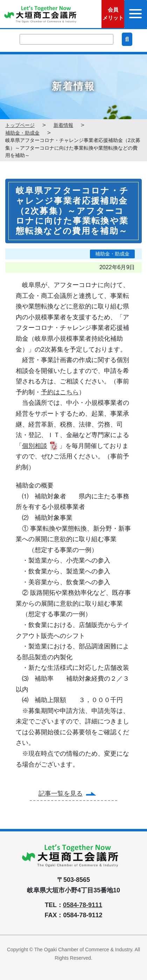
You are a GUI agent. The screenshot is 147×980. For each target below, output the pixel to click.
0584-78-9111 (83, 905)
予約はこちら (60, 392)
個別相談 (35, 446)
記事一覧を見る (61, 794)
